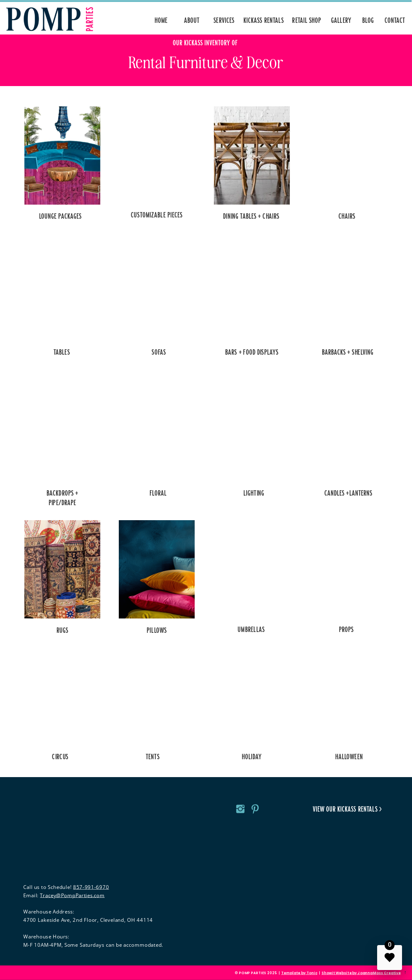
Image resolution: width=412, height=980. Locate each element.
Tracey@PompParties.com (72, 895)
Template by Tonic (299, 973)
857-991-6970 (91, 887)
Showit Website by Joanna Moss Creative (361, 973)
